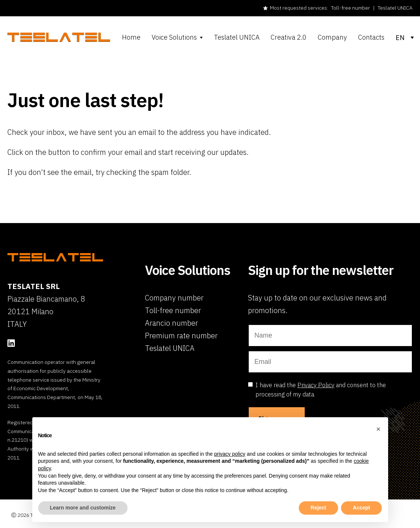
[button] (378, 429)
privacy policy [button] (230, 454)
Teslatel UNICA (395, 8)
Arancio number (171, 323)
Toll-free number (350, 8)
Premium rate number (181, 336)
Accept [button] (362, 508)
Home (131, 37)
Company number (174, 298)
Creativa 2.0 (289, 37)
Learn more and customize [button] (83, 508)
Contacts (371, 37)
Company (332, 37)
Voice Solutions (174, 37)
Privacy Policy (316, 385)
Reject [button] (318, 508)
